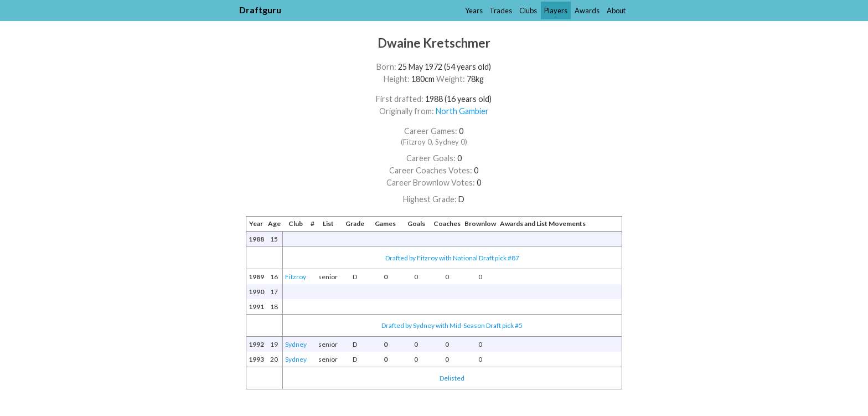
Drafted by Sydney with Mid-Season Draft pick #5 (452, 325)
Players (556, 11)
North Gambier (462, 111)
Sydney (296, 344)
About (616, 11)
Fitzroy (296, 277)
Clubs (528, 11)
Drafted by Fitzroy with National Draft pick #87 (452, 258)
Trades (501, 11)
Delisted (452, 378)
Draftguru (260, 10)
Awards (587, 11)
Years (474, 11)
